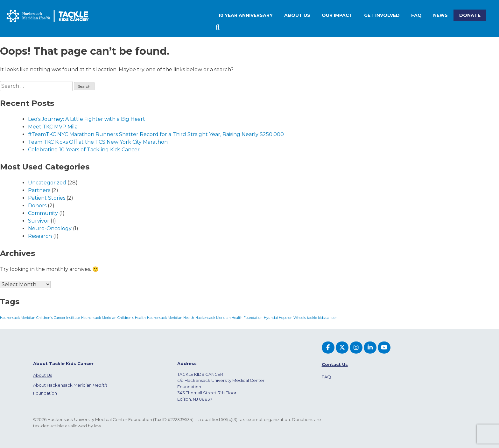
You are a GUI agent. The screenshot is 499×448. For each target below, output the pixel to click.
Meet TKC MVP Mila (53, 127)
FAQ (416, 15)
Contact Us (335, 364)
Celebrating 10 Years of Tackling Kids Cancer (84, 150)
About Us (42, 375)
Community (43, 213)
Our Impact (337, 15)
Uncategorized (47, 183)
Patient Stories (47, 198)
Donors (37, 206)
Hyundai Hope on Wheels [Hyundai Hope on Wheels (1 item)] (285, 318)
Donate (470, 15)
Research (40, 236)
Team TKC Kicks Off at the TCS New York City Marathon (98, 142)
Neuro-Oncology (50, 228)
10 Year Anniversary (246, 15)
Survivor (39, 221)
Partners (39, 190)
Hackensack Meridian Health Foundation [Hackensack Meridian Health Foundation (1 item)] (229, 318)
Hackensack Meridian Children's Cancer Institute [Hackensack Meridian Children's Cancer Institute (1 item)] (40, 318)
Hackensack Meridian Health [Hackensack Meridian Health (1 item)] (171, 318)
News (440, 15)
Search (218, 27)
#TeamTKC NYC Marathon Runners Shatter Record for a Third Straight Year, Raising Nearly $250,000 (156, 134)
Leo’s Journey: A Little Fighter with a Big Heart (87, 119)
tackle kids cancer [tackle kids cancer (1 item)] (322, 318)
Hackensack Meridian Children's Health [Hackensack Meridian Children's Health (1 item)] (113, 318)
